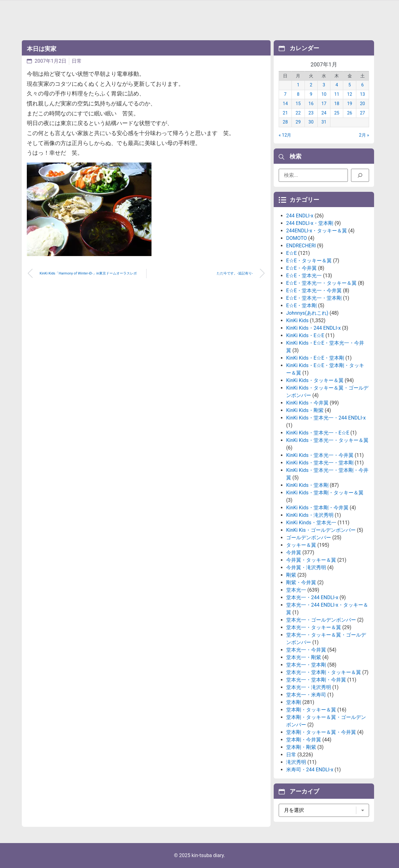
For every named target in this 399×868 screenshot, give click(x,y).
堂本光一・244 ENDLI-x (312, 597)
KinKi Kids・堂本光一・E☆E (318, 433)
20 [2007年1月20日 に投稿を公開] (363, 104)
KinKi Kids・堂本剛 (307, 485)
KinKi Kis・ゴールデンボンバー (321, 530)
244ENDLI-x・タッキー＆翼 (317, 231)
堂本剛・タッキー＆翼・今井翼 (321, 732)
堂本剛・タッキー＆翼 (311, 710)
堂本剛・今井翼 (304, 740)
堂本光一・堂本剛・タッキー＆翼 (324, 672)
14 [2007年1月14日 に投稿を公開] (285, 104)
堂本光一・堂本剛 (306, 665)
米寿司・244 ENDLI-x (310, 770)
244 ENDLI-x (300, 216)
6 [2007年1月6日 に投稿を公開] (363, 85)
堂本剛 (294, 702)
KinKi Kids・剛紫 (305, 410)
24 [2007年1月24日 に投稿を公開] (324, 113)
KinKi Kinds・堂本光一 (311, 523)
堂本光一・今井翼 (306, 650)
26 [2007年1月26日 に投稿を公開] (349, 113)
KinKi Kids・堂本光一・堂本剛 (320, 463)
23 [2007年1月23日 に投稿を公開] (311, 113)
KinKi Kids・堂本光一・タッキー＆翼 (327, 440)
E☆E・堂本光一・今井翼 (314, 291)
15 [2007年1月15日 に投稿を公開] (298, 104)
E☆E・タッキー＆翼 (309, 261)
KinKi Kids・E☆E (305, 335)
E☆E (291, 253)
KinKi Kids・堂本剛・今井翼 (317, 508)
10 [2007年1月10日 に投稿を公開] (324, 94)
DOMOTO (297, 238)
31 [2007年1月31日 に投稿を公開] (324, 122)
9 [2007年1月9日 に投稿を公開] (311, 94)
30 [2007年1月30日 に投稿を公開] (311, 122)
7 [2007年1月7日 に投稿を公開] (285, 94)
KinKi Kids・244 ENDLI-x (313, 328)
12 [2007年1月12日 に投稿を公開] (349, 94)
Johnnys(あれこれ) (307, 313)
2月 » (364, 135)
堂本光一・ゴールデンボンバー (321, 620)
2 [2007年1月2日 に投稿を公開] (311, 85)
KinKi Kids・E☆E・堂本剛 (315, 358)
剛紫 (291, 575)
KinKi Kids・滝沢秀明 (310, 515)
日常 (77, 61)
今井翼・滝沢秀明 (306, 567)
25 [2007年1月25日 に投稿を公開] (337, 113)
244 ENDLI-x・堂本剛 (310, 223)
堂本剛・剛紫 (301, 747)
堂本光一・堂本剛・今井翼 (316, 680)
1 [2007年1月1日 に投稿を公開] (298, 85)
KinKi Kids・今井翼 (307, 403)
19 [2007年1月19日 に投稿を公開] (349, 104)
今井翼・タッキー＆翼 (311, 560)
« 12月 (285, 135)
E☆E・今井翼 (301, 268)
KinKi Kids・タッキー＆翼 (315, 380)
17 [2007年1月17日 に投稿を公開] (324, 104)
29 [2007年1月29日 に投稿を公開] (298, 122)
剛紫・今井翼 (301, 582)
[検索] (360, 175)
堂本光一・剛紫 (304, 657)
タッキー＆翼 (301, 545)
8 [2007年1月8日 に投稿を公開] (298, 94)
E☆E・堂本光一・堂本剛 (314, 298)
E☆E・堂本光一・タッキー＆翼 (321, 283)
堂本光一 (296, 590)
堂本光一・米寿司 (306, 695)
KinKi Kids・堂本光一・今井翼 (320, 455)
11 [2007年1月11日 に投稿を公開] (337, 94)
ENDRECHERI (301, 246)
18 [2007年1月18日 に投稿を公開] (337, 104)
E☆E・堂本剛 (301, 305)
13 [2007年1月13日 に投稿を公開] (363, 94)
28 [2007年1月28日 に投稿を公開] (285, 122)
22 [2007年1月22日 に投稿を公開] (298, 113)
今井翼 (294, 553)
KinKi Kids (297, 320)
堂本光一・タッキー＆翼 (314, 627)
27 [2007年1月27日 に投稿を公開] (363, 113)
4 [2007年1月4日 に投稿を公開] (337, 85)
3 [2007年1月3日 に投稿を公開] (324, 85)
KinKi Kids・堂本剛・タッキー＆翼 (325, 493)
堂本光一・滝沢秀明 (309, 687)
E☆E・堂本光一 (304, 276)
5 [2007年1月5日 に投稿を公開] (350, 85)
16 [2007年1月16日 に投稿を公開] (311, 104)
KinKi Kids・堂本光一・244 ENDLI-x (326, 418)
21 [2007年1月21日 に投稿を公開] (285, 113)
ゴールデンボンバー (309, 538)
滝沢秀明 (296, 762)
